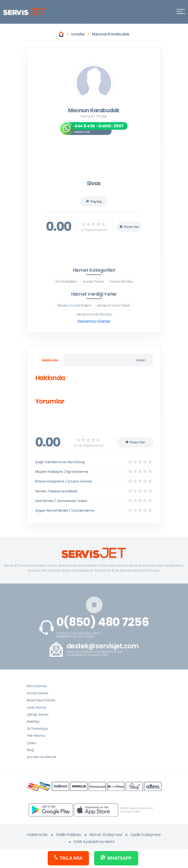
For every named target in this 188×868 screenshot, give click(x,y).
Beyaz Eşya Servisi (41, 700)
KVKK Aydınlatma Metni (94, 842)
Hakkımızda (37, 835)
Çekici (32, 743)
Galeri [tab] (141, 360)
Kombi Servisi (38, 693)
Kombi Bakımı (66, 281)
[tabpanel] (94, 391)
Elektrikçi (33, 721)
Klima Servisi (37, 686)
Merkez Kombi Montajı (94, 314)
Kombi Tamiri (93, 281)
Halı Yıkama (36, 736)
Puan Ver (129, 227)
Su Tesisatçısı (37, 728)
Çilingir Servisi (38, 714)
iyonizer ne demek (41, 757)
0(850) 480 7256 (103, 622)
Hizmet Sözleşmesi (106, 835)
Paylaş (94, 201)
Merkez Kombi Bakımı (74, 305)
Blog (30, 750)
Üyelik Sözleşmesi (145, 835)
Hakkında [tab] (50, 360)
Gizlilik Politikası (68, 835)
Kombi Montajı (121, 281)
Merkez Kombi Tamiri (114, 305)
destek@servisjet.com (103, 646)
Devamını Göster (94, 321)
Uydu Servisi (36, 707)
